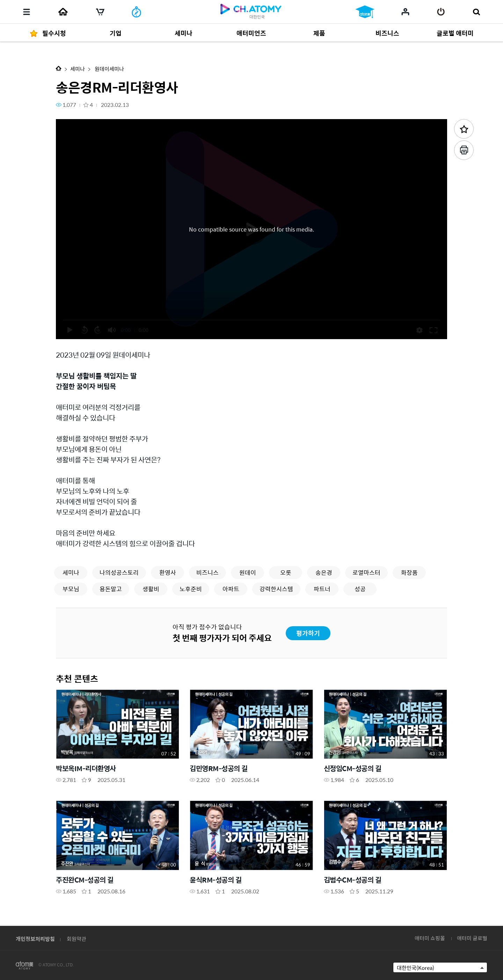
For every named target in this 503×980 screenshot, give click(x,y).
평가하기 (308, 633)
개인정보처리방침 (35, 939)
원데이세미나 (109, 69)
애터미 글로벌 (472, 938)
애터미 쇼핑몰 (430, 938)
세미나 (78, 69)
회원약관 (76, 939)
